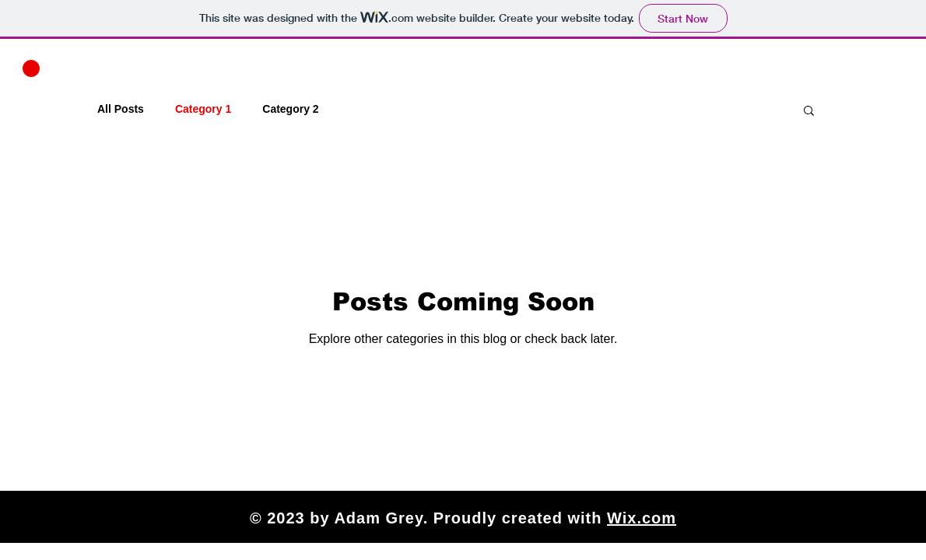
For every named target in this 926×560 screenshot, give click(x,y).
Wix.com (642, 518)
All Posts (121, 109)
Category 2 (290, 109)
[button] (31, 68)
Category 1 (203, 109)
